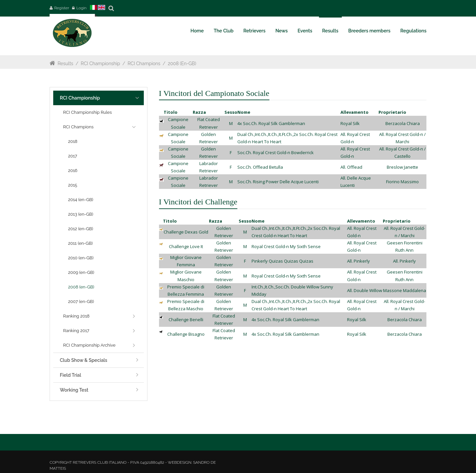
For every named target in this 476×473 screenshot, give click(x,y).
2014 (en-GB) (81, 200)
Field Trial (70, 375)
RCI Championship (100, 64)
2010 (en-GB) (81, 258)
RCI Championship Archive (89, 345)
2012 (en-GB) (81, 229)
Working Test (74, 390)
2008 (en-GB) (182, 64)
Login (81, 8)
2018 (73, 141)
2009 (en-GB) (81, 272)
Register (62, 8)
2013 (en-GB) (81, 214)
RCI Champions (144, 64)
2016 (73, 171)
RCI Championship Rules (87, 112)
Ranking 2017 (76, 331)
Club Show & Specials (83, 360)
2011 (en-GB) (80, 243)
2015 (73, 185)
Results (65, 64)
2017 (73, 156)
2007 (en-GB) (81, 301)
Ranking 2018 (76, 316)
